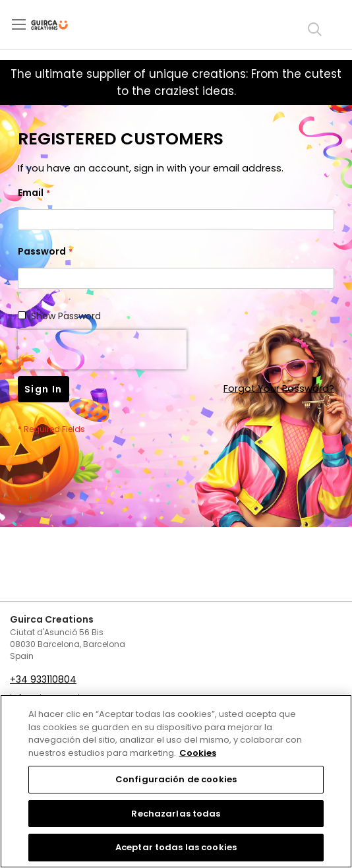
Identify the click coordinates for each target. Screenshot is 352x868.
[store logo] (60, 25)
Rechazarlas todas (176, 814)
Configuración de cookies (176, 779)
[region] (176, 781)
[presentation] (102, 350)
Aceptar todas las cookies (176, 847)
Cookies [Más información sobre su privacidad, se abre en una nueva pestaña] (198, 753)
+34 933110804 (43, 679)
